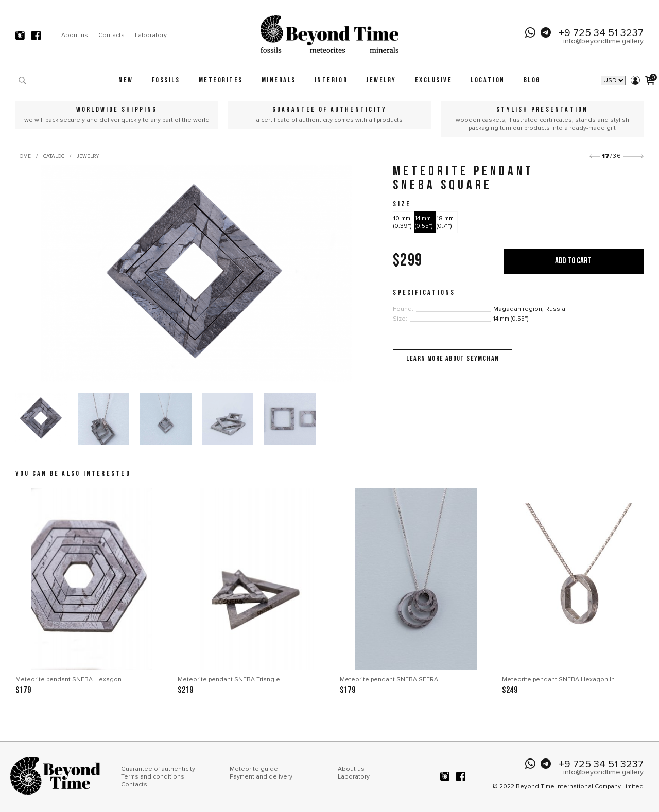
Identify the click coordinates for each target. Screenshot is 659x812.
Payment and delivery (261, 777)
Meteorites (221, 81)
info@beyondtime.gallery (603, 41)
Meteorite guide (254, 769)
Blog (532, 81)
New (126, 81)
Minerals (279, 81)
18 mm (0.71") (445, 222)
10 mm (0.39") (402, 222)
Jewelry (381, 81)
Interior (331, 81)
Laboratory (151, 35)
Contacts (111, 35)
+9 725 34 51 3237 (601, 33)
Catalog (54, 156)
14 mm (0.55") (424, 222)
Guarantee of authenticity (158, 769)
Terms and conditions (153, 777)
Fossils (166, 81)
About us (75, 35)
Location (488, 81)
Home (23, 156)
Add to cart (573, 261)
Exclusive (434, 81)
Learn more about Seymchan (453, 359)
